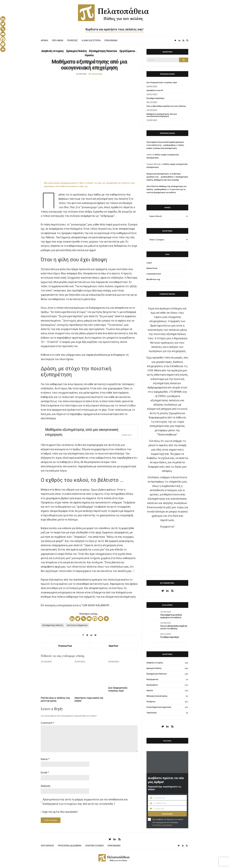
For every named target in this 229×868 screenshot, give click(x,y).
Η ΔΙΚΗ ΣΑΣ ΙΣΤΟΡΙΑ (91, 40)
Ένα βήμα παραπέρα (155, 98)
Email (45, 773)
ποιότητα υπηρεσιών (77, 625)
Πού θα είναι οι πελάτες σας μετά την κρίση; (55, 699)
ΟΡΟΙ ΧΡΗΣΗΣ (47, 846)
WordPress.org (153, 279)
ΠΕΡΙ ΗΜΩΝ (58, 40)
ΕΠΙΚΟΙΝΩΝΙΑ (111, 40)
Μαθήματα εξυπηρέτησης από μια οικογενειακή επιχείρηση (82, 432)
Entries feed (152, 268)
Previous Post (65, 646)
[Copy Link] (83, 619)
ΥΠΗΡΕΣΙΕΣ (72, 40)
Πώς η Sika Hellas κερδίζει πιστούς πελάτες (166, 106)
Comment (47, 723)
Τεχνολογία (152, 713)
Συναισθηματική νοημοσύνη (159, 707)
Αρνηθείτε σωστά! (155, 90)
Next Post (113, 646)
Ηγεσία (89, 55)
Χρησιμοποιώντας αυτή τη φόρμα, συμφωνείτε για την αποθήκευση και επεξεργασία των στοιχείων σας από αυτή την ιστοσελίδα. (85, 802)
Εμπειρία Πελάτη (76, 51)
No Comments (96, 74)
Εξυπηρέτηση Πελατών (103, 51)
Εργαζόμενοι (127, 51)
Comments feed (154, 274)
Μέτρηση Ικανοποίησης (157, 696)
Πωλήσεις (151, 702)
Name (45, 759)
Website (46, 786)
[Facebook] (95, 619)
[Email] (89, 619)
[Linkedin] (72, 619)
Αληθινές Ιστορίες (53, 51)
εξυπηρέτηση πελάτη (53, 625)
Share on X (127, 435)
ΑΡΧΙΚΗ (44, 40)
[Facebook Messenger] (101, 619)
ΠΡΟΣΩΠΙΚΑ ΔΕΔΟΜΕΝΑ (162, 825)
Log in (149, 263)
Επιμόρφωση (152, 679)
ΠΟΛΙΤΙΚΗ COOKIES (94, 846)
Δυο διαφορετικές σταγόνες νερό (118, 689)
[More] (106, 619)
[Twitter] (78, 619)
